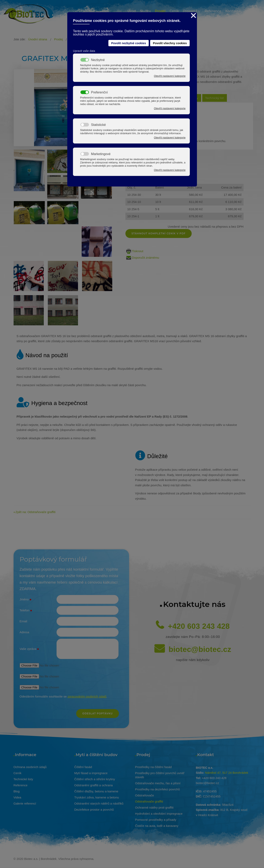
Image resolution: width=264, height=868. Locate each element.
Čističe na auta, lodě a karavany (157, 826)
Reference (21, 785)
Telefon (26, 611)
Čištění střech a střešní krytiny (95, 779)
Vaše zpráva (29, 649)
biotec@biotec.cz (200, 649)
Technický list (215, 98)
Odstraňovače (145, 795)
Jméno (26, 600)
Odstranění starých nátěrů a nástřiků (99, 803)
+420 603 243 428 (199, 626)
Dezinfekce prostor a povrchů (94, 810)
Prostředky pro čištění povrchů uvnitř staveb (160, 775)
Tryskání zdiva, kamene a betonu (97, 797)
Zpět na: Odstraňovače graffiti (36, 512)
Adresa (25, 632)
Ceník (18, 773)
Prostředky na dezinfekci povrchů (158, 789)
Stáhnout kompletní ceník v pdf (159, 233)
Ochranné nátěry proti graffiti (154, 807)
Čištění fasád (83, 767)
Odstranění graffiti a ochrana (94, 785)
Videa (17, 797)
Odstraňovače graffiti (149, 801)
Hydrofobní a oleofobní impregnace (159, 814)
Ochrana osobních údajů (30, 767)
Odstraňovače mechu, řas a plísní (158, 783)
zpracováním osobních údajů (87, 696)
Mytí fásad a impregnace (91, 773)
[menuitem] (132, 12)
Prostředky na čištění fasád (153, 767)
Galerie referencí (25, 803)
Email (24, 621)
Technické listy (23, 779)
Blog (17, 791)
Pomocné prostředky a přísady (156, 820)
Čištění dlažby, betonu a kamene (96, 791)
